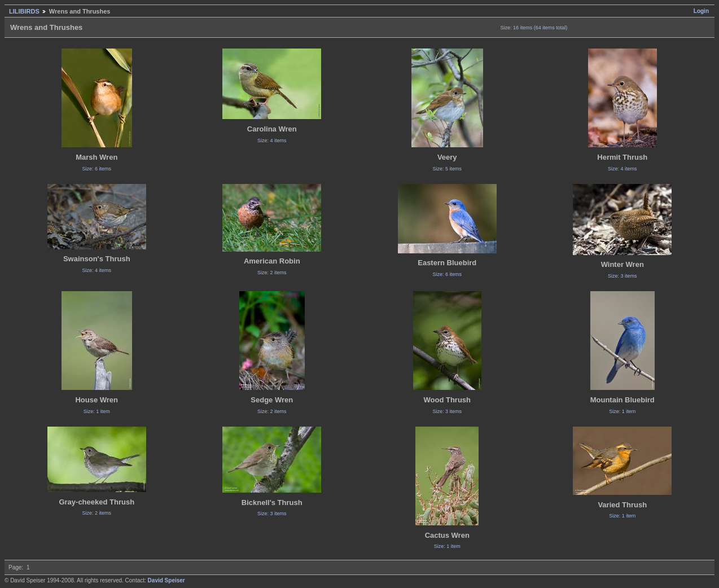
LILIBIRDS (24, 11)
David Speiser (166, 580)
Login (701, 11)
